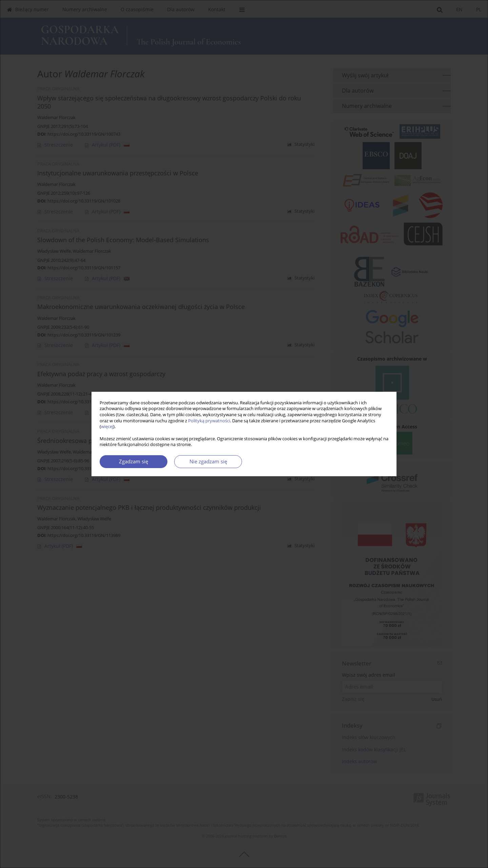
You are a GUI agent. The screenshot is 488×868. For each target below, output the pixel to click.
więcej (107, 427)
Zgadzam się (134, 461)
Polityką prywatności (209, 421)
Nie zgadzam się (208, 461)
